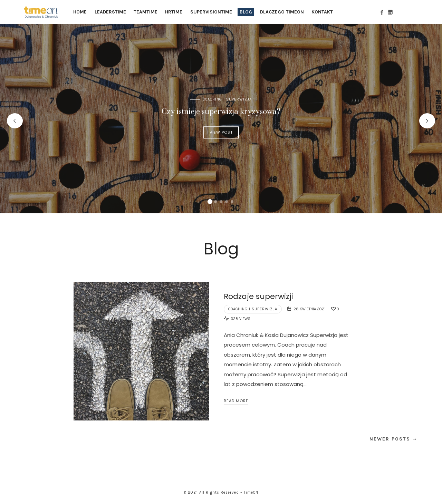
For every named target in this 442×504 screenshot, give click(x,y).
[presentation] (15, 121)
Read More (236, 401)
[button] (210, 202)
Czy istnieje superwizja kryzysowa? (221, 112)
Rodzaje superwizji (258, 296)
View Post (221, 132)
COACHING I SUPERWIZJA (227, 99)
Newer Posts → (394, 439)
